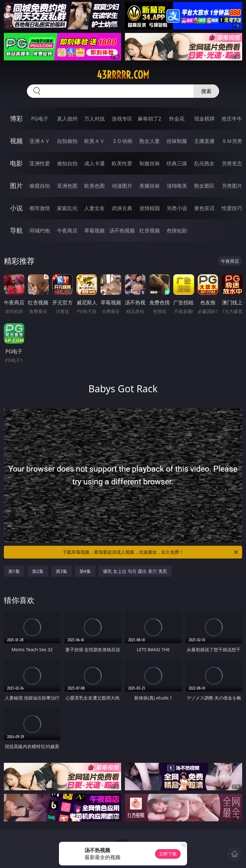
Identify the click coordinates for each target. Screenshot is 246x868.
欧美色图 (94, 186)
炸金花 (177, 119)
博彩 (16, 118)
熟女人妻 (150, 141)
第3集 (61, 571)
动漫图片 (122, 186)
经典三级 (177, 163)
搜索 (206, 91)
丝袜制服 (177, 141)
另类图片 (232, 186)
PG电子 (40, 119)
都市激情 (40, 208)
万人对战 (94, 119)
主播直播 (204, 141)
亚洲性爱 (40, 163)
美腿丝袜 (150, 186)
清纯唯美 (177, 186)
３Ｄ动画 (122, 141)
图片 (16, 186)
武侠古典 (122, 208)
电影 (16, 163)
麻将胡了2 (149, 119)
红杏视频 (150, 231)
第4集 (85, 571)
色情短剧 (177, 231)
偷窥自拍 (40, 186)
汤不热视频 (122, 231)
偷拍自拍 (67, 163)
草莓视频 (94, 231)
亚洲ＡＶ (40, 141)
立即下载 (168, 854)
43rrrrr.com (123, 75)
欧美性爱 (122, 163)
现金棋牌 (204, 119)
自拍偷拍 (67, 141)
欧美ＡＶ (94, 141)
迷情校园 (150, 208)
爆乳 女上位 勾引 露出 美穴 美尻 (135, 571)
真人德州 (67, 119)
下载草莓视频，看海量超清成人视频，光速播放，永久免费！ (151, 552)
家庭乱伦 (67, 208)
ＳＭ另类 (232, 141)
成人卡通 (94, 163)
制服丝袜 (150, 163)
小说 (16, 208)
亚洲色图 (67, 186)
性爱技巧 (232, 208)
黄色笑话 (204, 208)
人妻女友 (94, 208)
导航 (16, 230)
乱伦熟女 (204, 163)
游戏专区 (122, 119)
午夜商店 (67, 231)
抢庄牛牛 (232, 119)
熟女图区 (204, 186)
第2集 (38, 571)
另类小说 (177, 208)
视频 (16, 141)
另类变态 (232, 163)
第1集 (14, 571)
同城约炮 (40, 231)
